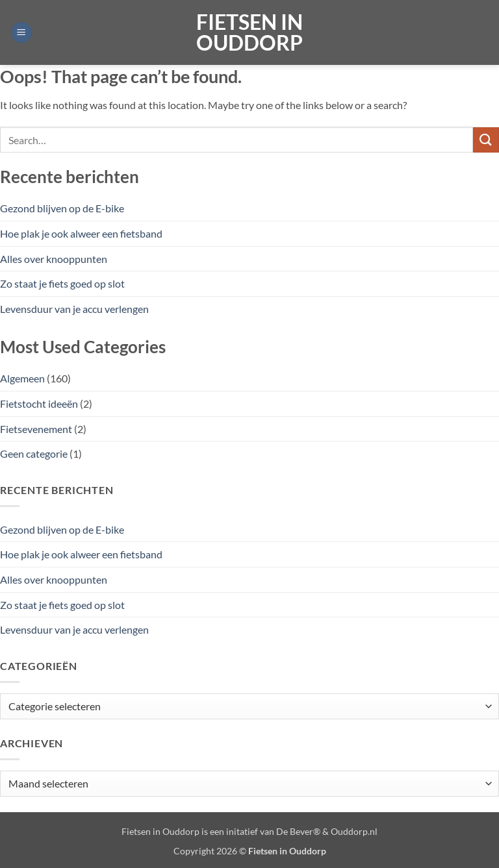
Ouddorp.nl (354, 831)
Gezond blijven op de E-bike (62, 208)
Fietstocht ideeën (39, 403)
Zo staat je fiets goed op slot (62, 283)
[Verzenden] (486, 140)
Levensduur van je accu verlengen (74, 309)
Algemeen (22, 378)
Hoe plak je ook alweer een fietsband (81, 233)
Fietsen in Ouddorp (249, 32)
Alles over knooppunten (54, 259)
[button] (21, 33)
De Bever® (298, 831)
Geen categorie (34, 453)
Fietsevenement (36, 429)
